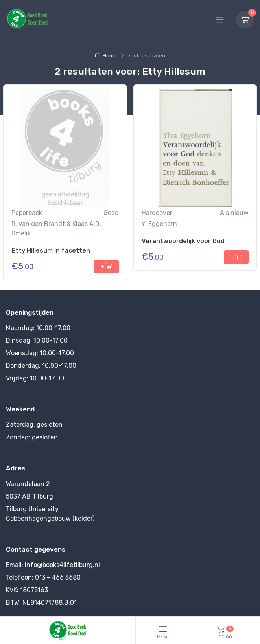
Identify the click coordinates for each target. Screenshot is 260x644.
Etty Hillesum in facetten (51, 250)
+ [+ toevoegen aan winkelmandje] (106, 266)
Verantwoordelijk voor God (183, 241)
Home (106, 56)
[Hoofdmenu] (220, 20)
